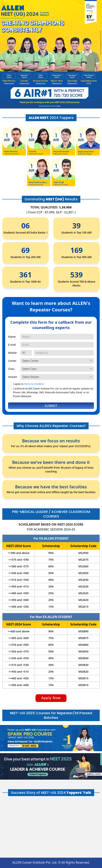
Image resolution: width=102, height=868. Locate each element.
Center (12, 361)
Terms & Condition (34, 384)
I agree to (29, 384)
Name (12, 337)
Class (11, 369)
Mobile (12, 353)
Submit (51, 406)
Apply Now (51, 698)
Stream (13, 377)
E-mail (12, 345)
